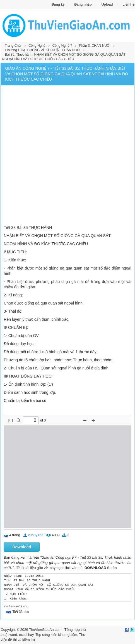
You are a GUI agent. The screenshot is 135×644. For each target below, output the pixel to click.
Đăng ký (58, 4)
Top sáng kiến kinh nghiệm (56, 635)
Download (22, 547)
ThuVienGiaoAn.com (45, 630)
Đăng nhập (83, 4)
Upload (107, 4)
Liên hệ (128, 4)
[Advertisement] (67, 156)
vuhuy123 (36, 535)
